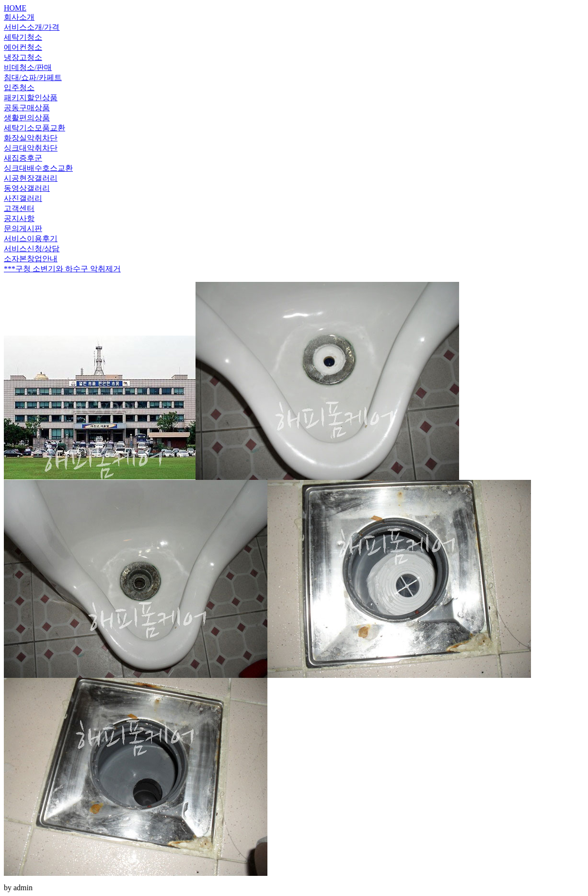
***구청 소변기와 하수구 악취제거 (62, 269)
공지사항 (19, 218)
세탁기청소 (23, 37)
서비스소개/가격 (32, 27)
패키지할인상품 (31, 98)
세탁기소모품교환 (35, 128)
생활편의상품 (27, 118)
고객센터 (19, 208)
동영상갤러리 (27, 188)
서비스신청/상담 (32, 249)
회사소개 (19, 17)
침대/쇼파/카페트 (33, 77)
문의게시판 (23, 228)
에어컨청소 (23, 47)
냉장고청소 (23, 57)
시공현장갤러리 (31, 178)
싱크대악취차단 (31, 148)
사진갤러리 (23, 198)
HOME (15, 8)
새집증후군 (23, 158)
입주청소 (19, 87)
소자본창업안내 (31, 259)
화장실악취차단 (31, 138)
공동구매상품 (27, 108)
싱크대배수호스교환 (38, 168)
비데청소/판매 (28, 67)
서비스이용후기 (31, 239)
